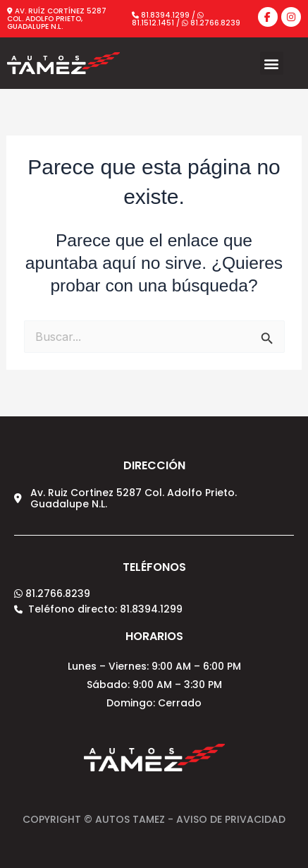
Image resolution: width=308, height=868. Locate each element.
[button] (272, 63)
